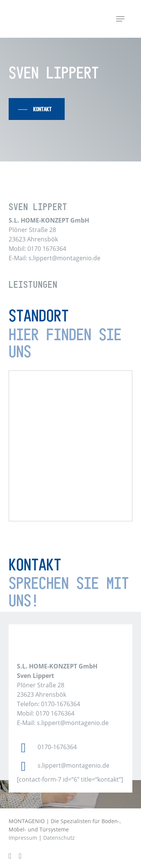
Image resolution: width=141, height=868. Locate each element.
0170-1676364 (57, 747)
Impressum (23, 838)
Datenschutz (59, 838)
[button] (120, 19)
